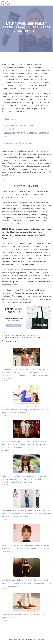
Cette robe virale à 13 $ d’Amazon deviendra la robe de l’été (22, 335)
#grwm (11, 126)
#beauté (19, 133)
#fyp (6, 126)
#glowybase (28, 133)
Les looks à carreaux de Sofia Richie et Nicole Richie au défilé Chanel (24, 337)
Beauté (6, 333)
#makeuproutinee (22, 126)
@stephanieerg (11, 119)
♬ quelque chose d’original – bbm (19, 143)
